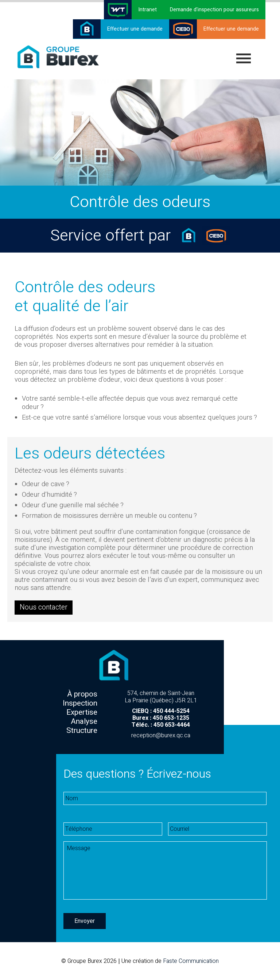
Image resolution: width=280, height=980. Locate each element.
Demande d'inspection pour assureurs (214, 10)
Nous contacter (44, 606)
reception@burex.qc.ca (161, 735)
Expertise (82, 712)
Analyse (84, 721)
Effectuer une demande (135, 29)
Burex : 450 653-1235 (161, 718)
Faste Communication (191, 961)
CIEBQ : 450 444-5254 (161, 711)
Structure (82, 731)
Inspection (80, 703)
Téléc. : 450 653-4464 (161, 725)
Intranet (147, 10)
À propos (82, 694)
